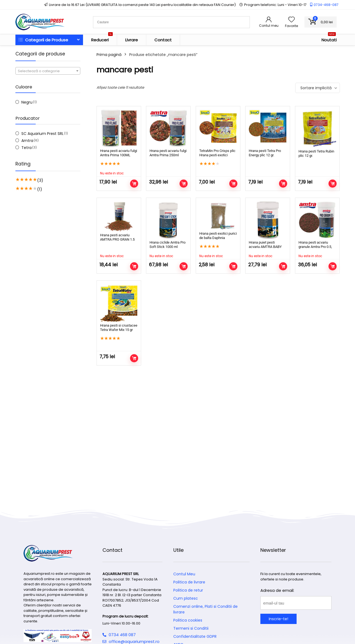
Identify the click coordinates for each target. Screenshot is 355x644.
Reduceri (102, 39)
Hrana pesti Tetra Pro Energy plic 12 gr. (265, 153)
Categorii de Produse (43, 40)
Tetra (26, 148)
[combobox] (48, 71)
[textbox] (48, 71)
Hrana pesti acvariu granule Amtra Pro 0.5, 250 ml (315, 247)
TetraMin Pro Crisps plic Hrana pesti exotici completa (217, 155)
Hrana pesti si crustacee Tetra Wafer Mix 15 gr (119, 328)
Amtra (27, 141)
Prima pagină (109, 55)
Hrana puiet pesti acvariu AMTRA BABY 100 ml (265, 247)
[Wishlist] (291, 20)
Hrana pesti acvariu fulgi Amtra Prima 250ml (168, 153)
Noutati (329, 39)
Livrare (132, 40)
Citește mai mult (134, 184)
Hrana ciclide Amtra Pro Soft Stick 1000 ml (167, 245)
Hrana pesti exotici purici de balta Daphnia (218, 236)
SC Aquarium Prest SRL (42, 134)
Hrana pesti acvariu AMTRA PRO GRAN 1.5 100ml (117, 239)
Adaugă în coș (184, 184)
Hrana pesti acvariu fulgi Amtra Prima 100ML (119, 153)
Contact (163, 40)
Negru (27, 102)
